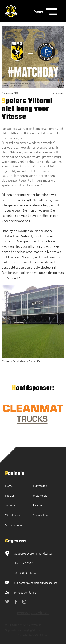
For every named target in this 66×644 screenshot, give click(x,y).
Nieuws (10, 495)
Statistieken (40, 515)
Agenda (10, 505)
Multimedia (40, 495)
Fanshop (38, 505)
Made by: (23, 635)
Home (9, 486)
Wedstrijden (13, 515)
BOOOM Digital (38, 635)
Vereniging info (15, 525)
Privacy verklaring (25, 592)
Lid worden (40, 486)
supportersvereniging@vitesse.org (36, 583)
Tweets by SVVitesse (33, 613)
